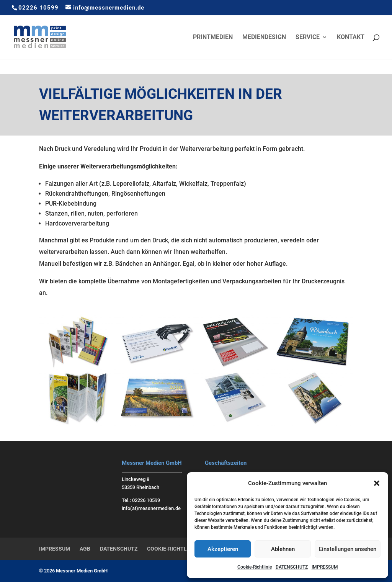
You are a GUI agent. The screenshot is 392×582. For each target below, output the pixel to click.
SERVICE (308, 38)
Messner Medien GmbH (82, 571)
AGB (85, 549)
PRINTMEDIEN (213, 38)
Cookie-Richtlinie (255, 567)
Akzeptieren (223, 549)
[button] (377, 483)
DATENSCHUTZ (292, 567)
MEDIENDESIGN (264, 38)
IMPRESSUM (325, 567)
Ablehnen (283, 549)
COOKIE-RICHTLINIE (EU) (178, 549)
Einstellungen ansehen (348, 549)
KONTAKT (351, 38)
